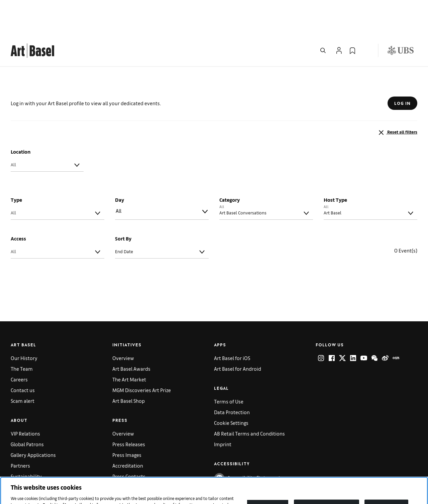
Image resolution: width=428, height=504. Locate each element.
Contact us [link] (23, 357)
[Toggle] (77, 132)
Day (120, 166)
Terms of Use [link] (229, 368)
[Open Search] (323, 17)
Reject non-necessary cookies (327, 473)
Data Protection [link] (232, 379)
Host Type (335, 166)
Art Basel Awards (131, 335)
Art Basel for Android (238, 335)
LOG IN (402, 70)
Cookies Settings (268, 473)
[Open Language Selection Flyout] (366, 17)
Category (230, 166)
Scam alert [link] (23, 367)
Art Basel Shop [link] (129, 367)
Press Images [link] (127, 421)
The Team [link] (22, 335)
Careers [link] (19, 346)
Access (18, 205)
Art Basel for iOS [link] (232, 324)
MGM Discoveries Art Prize (142, 357)
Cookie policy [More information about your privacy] (210, 497)
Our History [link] (24, 324)
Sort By (123, 205)
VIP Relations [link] (25, 400)
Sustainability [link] (26, 443)
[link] (32, 16)
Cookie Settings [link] (231, 389)
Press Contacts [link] (129, 443)
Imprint (223, 411)
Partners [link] (20, 432)
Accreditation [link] (128, 432)
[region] (214, 474)
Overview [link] (123, 324)
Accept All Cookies (386, 473)
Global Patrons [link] (27, 411)
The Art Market (129, 346)
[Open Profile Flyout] (339, 17)
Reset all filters (397, 99)
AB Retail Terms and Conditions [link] (249, 400)
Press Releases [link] (129, 411)
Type (16, 166)
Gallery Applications (33, 421)
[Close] (417, 473)
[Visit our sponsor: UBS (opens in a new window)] (401, 17)
